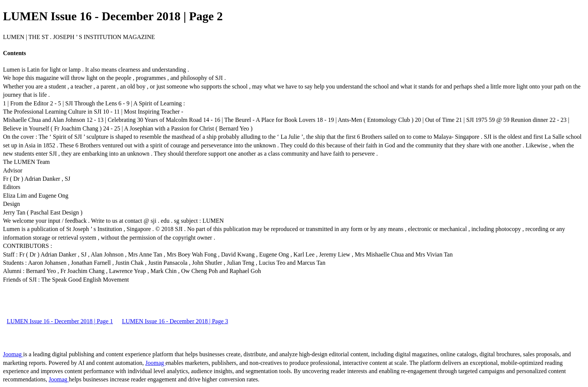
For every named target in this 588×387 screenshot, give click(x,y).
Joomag (13, 354)
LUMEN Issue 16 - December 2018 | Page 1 (60, 321)
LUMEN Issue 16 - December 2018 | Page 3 (175, 321)
